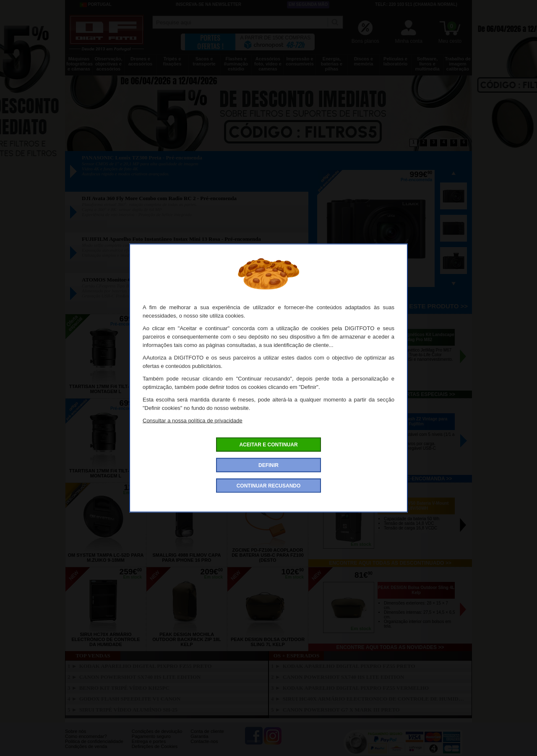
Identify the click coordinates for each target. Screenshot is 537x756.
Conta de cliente (207, 731)
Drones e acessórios (140, 61)
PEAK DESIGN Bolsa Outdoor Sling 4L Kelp (416, 590)
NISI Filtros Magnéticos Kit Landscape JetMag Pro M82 (416, 337)
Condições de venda (86, 746)
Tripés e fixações (172, 61)
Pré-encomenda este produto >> (409, 306)
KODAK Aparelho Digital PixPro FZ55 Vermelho (356, 688)
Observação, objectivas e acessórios (108, 64)
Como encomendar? (86, 736)
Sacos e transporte (204, 61)
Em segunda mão (308, 4)
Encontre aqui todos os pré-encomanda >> (390, 479)
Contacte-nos (204, 741)
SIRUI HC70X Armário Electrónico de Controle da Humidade (106, 639)
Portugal (96, 5)
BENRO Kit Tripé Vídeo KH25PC (124, 688)
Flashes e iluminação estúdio (236, 64)
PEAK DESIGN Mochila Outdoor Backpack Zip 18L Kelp (186, 639)
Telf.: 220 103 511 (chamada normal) (416, 4)
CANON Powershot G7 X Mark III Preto (341, 710)
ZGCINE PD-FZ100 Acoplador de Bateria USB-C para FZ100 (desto (268, 555)
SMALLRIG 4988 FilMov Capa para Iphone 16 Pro (187, 558)
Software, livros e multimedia (427, 64)
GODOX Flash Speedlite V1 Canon (130, 699)
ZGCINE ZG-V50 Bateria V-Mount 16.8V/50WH (416, 506)
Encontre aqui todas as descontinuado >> (390, 563)
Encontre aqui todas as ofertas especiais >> (390, 394)
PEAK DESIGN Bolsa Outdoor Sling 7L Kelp (268, 642)
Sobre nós (76, 731)
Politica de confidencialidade (94, 741)
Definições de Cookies (155, 746)
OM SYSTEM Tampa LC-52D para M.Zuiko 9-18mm (106, 558)
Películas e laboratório (395, 61)
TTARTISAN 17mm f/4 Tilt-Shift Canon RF (187, 389)
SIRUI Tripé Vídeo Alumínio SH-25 (128, 710)
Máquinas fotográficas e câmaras (80, 64)
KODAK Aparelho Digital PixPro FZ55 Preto (146, 666)
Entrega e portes (149, 741)
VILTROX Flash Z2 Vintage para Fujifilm (416, 421)
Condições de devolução (157, 731)
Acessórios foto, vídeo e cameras (268, 64)
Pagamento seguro (151, 736)
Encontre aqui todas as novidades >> (390, 647)
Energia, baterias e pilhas (332, 64)
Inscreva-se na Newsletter (209, 4)
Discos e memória (364, 61)
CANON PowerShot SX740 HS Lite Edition (140, 677)
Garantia (199, 736)
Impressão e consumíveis (300, 61)
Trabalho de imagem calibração (458, 64)
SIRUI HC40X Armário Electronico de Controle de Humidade (375, 699)
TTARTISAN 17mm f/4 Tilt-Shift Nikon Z (268, 389)
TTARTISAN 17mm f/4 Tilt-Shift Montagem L (106, 389)
